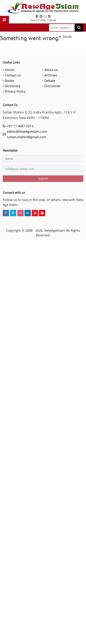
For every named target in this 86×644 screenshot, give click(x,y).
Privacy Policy (15, 91)
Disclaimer (52, 86)
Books (10, 81)
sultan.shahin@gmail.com (27, 137)
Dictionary (13, 86)
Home (9, 70)
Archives (51, 75)
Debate (50, 81)
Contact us (13, 75)
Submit (43, 179)
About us (51, 70)
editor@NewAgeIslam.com (27, 131)
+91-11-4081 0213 (20, 126)
